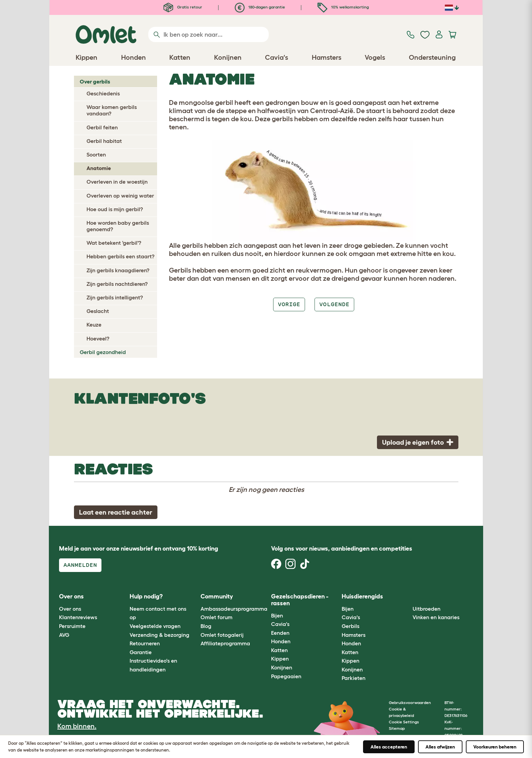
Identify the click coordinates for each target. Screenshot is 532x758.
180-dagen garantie (260, 7)
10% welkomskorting (343, 7)
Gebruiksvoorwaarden (410, 702)
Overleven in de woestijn (117, 182)
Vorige (289, 304)
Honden (281, 641)
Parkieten (354, 678)
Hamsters (354, 635)
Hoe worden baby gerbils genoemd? (118, 226)
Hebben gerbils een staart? (120, 256)
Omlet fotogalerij (222, 635)
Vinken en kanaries (436, 617)
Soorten (96, 154)
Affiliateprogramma (225, 643)
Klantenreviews (78, 617)
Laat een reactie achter (116, 512)
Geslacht (98, 311)
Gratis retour (183, 7)
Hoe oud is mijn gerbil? (115, 209)
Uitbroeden (426, 609)
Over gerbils (95, 81)
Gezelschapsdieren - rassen (300, 600)
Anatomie (99, 168)
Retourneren (145, 643)
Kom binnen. (77, 726)
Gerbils (350, 626)
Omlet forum (216, 617)
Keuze (94, 325)
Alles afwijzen (440, 747)
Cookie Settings (404, 722)
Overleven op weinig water (120, 196)
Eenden (280, 633)
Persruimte (72, 626)
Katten (279, 650)
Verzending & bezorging (159, 635)
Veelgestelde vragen (155, 626)
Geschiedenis (103, 93)
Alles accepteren (389, 747)
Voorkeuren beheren (495, 747)
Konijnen (282, 667)
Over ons (70, 609)
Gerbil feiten (102, 127)
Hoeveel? (98, 338)
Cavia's (280, 624)
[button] (407, 597)
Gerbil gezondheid (103, 352)
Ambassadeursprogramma (234, 609)
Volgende (334, 304)
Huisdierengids (362, 596)
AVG (64, 635)
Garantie (141, 652)
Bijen (277, 615)
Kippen (280, 659)
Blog (206, 626)
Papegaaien (286, 676)
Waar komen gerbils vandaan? (112, 110)
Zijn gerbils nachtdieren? (117, 284)
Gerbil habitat (104, 141)
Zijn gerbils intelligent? (115, 297)
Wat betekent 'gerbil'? (114, 243)
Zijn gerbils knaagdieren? (118, 270)
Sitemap (397, 728)
